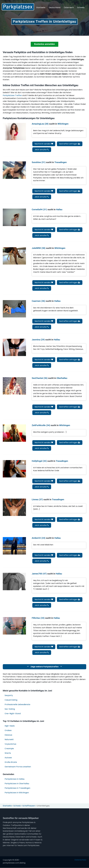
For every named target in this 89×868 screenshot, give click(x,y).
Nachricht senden (44, 144)
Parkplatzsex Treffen (12, 96)
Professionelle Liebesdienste (17, 705)
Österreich (69, 7)
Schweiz (81, 7)
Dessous (8, 735)
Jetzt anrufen (42, 150)
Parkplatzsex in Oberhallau (17, 784)
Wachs (8, 753)
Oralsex (8, 731)
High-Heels (10, 726)
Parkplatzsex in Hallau (15, 779)
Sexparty (9, 696)
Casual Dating (11, 700)
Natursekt (9, 740)
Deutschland (55, 7)
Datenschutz (80, 860)
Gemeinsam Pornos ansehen (18, 767)
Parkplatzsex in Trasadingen (17, 788)
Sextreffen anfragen (70, 144)
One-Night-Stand (13, 714)
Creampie (9, 749)
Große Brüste (11, 762)
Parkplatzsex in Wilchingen (17, 793)
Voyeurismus (10, 744)
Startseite (41, 7)
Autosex (8, 758)
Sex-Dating (10, 709)
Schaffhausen (29, 806)
